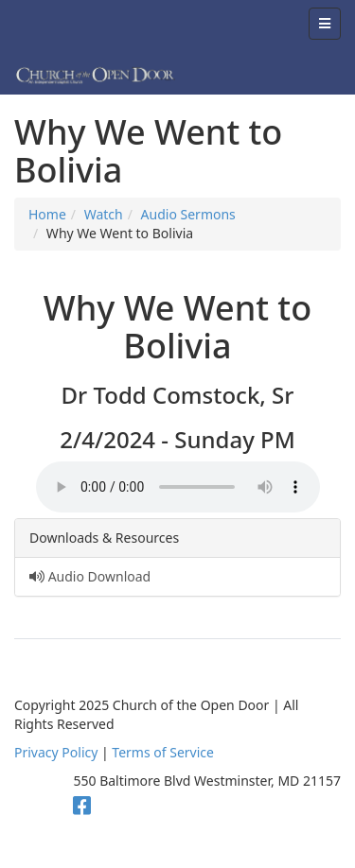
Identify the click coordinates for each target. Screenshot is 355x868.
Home (47, 214)
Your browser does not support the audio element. (178, 487)
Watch (104, 214)
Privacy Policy (56, 752)
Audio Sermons (188, 214)
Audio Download (90, 576)
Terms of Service (163, 752)
